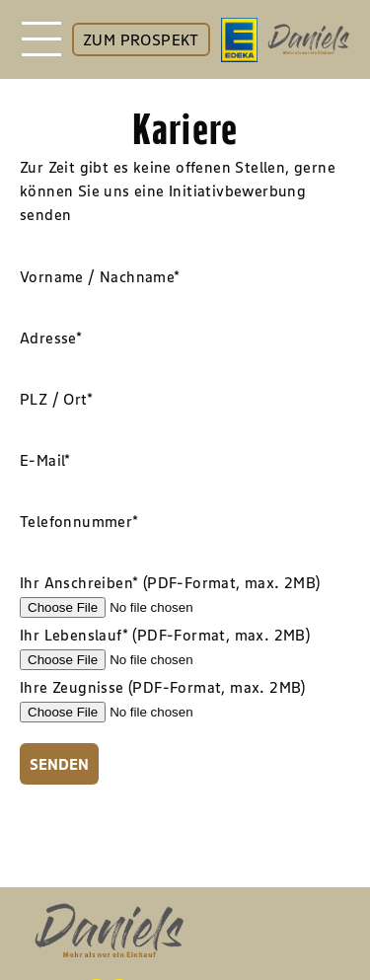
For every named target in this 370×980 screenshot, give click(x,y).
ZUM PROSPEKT (141, 39)
